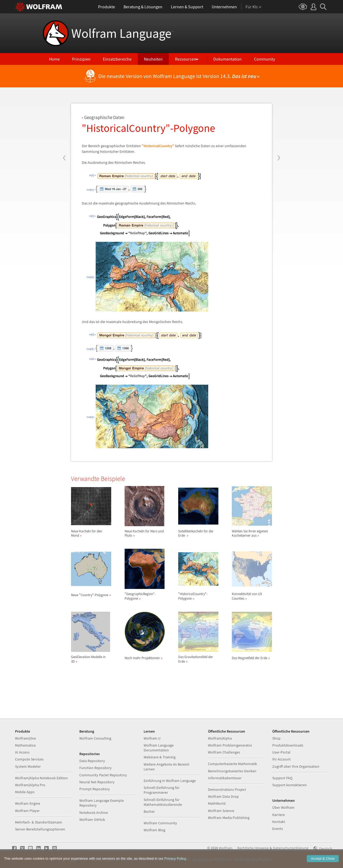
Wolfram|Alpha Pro (30, 785)
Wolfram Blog (154, 830)
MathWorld (217, 803)
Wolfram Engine (28, 803)
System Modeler (28, 766)
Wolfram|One (25, 738)
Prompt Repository (95, 789)
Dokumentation (228, 59)
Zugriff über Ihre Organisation (296, 766)
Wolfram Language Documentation (159, 748)
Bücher (149, 811)
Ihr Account (282, 759)
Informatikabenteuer (225, 778)
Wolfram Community (160, 823)
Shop (276, 738)
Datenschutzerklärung (291, 848)
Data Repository (92, 761)
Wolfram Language (122, 33)
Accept (323, 858)
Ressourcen (186, 59)
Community (264, 59)
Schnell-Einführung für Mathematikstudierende (163, 802)
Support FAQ (282, 778)
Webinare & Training (160, 757)
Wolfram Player (27, 811)
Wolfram (226, 848)
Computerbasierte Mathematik (232, 764)
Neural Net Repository (97, 782)
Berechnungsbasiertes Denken (232, 771)
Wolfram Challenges (224, 752)
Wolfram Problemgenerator (230, 745)
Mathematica (25, 745)
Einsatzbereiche (117, 59)
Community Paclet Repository (103, 775)
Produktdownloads (288, 745)
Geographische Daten (104, 117)
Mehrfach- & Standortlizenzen (39, 822)
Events (278, 829)
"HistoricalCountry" (158, 146)
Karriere (279, 815)
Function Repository (96, 768)
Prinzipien (81, 59)
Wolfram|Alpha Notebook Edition (41, 778)
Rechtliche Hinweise (253, 848)
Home (54, 59)
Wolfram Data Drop (223, 796)
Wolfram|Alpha (220, 738)
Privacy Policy (175, 858)
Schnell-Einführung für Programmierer (162, 790)
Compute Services (29, 759)
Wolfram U (152, 738)
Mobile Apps (25, 792)
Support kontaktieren (290, 785)
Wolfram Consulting (95, 738)
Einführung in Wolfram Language (170, 781)
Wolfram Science (221, 811)
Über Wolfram (283, 807)
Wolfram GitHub (92, 819)
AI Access (22, 752)
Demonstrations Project (227, 789)
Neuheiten (153, 59)
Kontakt (279, 822)
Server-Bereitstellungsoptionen (40, 829)
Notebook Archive (94, 813)
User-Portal (281, 752)
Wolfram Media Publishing (229, 818)
